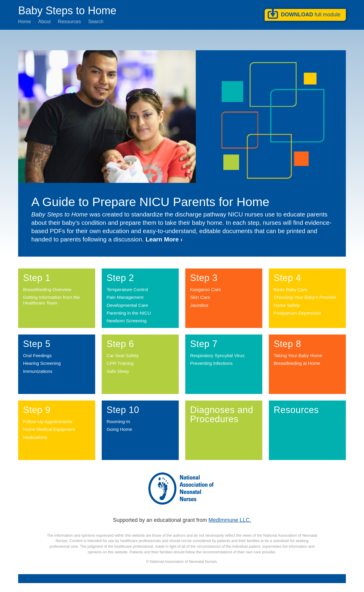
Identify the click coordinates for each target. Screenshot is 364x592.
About (44, 21)
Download (311, 15)
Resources (69, 21)
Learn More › (164, 239)
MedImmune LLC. (230, 520)
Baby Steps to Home (67, 10)
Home (25, 21)
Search (96, 21)
